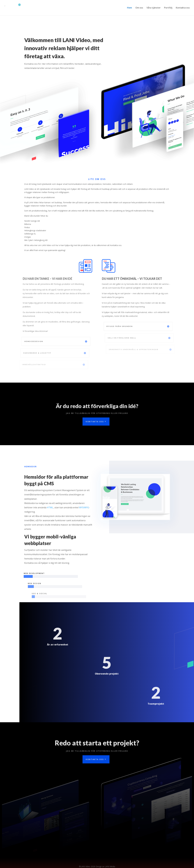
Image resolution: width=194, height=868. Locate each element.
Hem (129, 8)
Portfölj (168, 8)
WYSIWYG (84, 507)
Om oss (139, 8)
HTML (50, 507)
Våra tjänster (154, 8)
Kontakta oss (183, 8)
